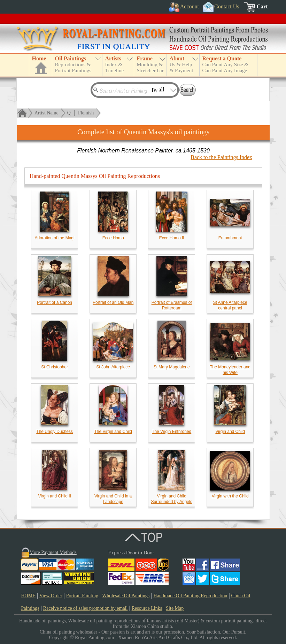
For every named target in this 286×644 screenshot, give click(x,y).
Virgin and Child (230, 432)
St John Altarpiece (113, 367)
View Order (51, 596)
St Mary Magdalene (172, 367)
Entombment (230, 238)
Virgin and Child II (55, 496)
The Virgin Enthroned (172, 432)
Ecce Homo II (172, 238)
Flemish (86, 113)
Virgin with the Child (230, 496)
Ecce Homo (113, 238)
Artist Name (47, 113)
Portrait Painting (82, 596)
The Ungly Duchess (55, 432)
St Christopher (55, 367)
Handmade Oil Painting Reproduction (190, 596)
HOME (28, 596)
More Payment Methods (53, 552)
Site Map (175, 608)
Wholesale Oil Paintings (126, 596)
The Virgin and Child (113, 432)
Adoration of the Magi (55, 238)
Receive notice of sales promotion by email (86, 608)
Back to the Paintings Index (221, 157)
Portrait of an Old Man (113, 302)
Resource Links (147, 608)
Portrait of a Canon (55, 302)
